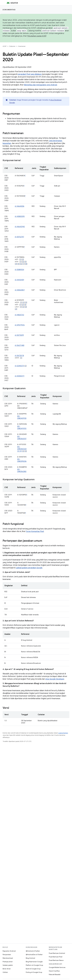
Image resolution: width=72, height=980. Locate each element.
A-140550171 (20, 376)
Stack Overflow (54, 971)
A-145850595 (20, 216)
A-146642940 (20, 227)
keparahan (7, 143)
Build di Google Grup (33, 969)
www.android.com (55, 964)
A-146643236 (20, 206)
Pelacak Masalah (55, 974)
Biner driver (7, 969)
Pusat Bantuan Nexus (56, 960)
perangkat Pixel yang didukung (30, 74)
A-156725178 (19, 356)
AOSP (5, 46)
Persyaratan (7, 955)
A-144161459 (19, 280)
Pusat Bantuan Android (57, 953)
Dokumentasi (9, 10)
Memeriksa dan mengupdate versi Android (40, 85)
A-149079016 (20, 325)
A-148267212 (19, 315)
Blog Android (30, 958)
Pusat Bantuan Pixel (56, 957)
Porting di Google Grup (34, 972)
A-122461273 (19, 366)
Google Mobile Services (57, 967)
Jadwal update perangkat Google (29, 568)
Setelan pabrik (8, 965)
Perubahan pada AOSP (37, 36)
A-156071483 (20, 345)
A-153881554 (19, 270)
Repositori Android (9, 951)
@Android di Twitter (33, 951)
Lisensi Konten (63, 733)
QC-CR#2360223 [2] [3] (22, 449)
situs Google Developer (55, 679)
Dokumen (12, 46)
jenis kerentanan (56, 141)
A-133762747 (19, 237)
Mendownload (8, 958)
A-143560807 (20, 290)
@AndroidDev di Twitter (34, 955)
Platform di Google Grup (34, 965)
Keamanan (22, 46)
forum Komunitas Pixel (35, 531)
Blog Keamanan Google (34, 962)
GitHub (5, 972)
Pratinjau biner (8, 962)
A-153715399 (19, 335)
